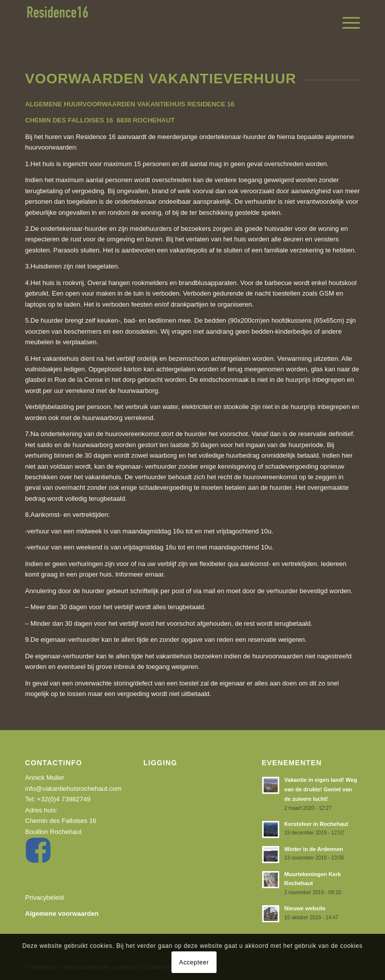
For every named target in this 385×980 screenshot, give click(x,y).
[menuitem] (346, 23)
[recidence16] (58, 23)
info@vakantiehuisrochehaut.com (73, 789)
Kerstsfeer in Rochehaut (316, 824)
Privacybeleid (44, 897)
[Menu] (346, 23)
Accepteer (194, 962)
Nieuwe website (305, 908)
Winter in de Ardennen (314, 849)
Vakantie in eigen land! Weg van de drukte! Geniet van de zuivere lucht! (321, 789)
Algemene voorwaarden (62, 914)
